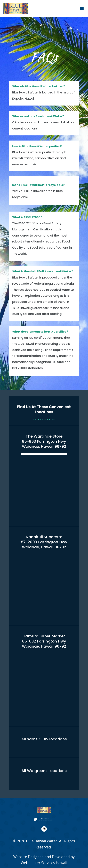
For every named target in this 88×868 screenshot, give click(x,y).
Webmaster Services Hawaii (44, 858)
